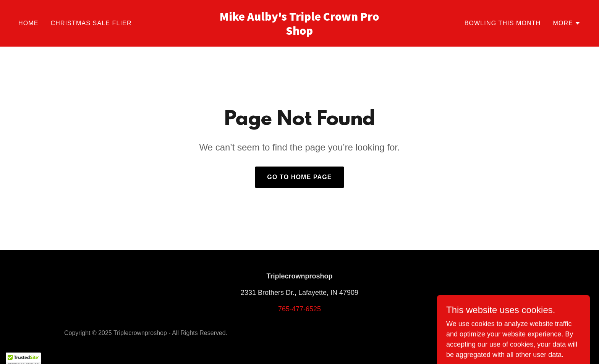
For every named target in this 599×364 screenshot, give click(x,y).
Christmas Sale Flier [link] (91, 23)
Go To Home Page (299, 177)
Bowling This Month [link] (503, 23)
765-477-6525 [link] (299, 309)
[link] (300, 32)
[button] (567, 23)
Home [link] (28, 23)
